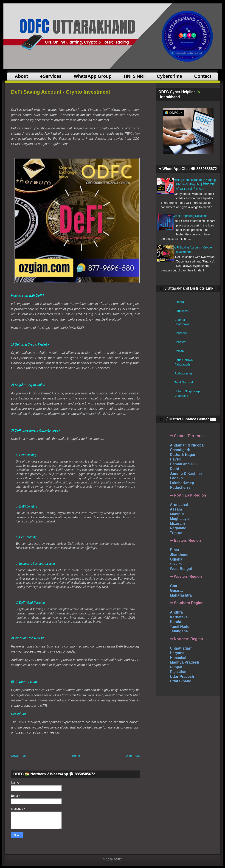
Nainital (179, 351)
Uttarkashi (181, 396)
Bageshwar (182, 311)
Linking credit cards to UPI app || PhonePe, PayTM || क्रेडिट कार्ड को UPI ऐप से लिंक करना (194, 184)
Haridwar (180, 342)
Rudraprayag (183, 373)
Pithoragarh (182, 364)
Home (76, 756)
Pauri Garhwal (184, 360)
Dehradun (181, 333)
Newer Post (19, 756)
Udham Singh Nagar (188, 391)
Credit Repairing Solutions (190, 216)
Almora (179, 302)
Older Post (133, 756)
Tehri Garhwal (184, 382)
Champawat (182, 324)
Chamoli (180, 320)
